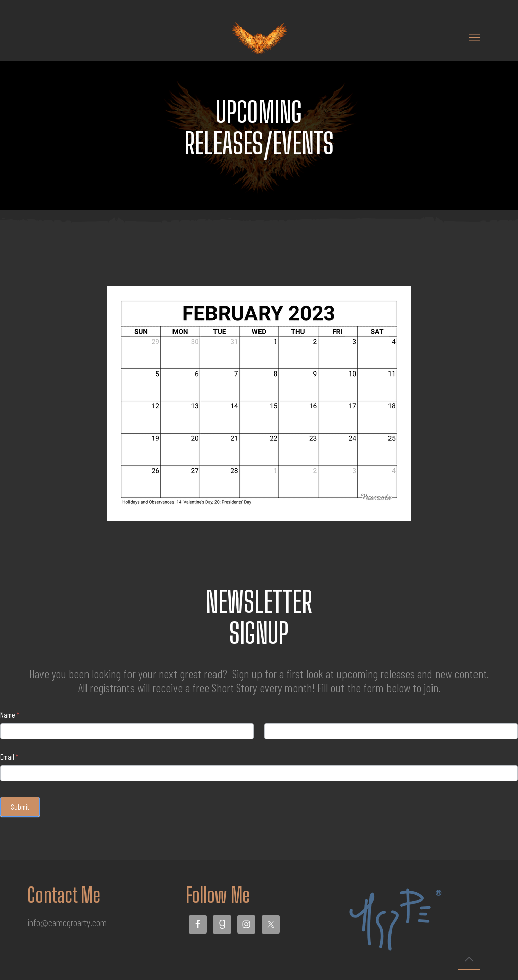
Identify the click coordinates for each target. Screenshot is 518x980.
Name (10, 715)
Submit (20, 807)
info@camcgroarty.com (67, 922)
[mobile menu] (474, 37)
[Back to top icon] (469, 959)
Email (9, 757)
